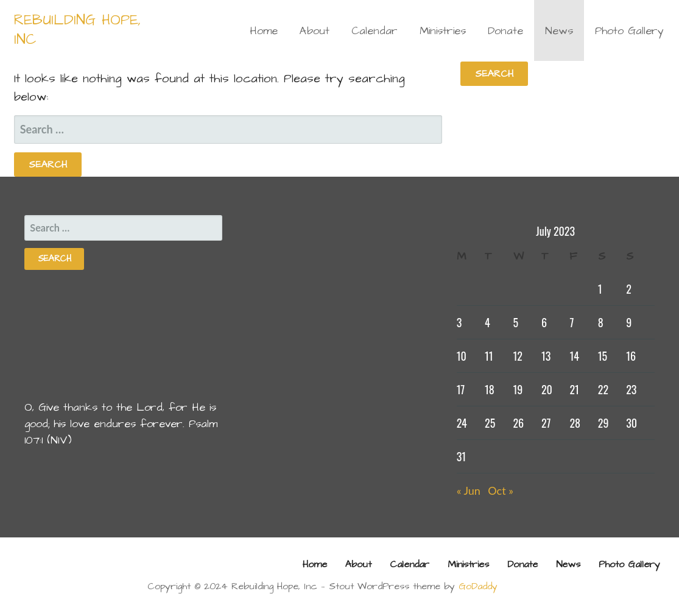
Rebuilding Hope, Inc (77, 30)
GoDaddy (478, 586)
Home (264, 31)
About (315, 31)
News (559, 31)
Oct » (501, 490)
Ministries (443, 31)
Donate (505, 31)
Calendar (375, 31)
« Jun (469, 490)
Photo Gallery (629, 31)
